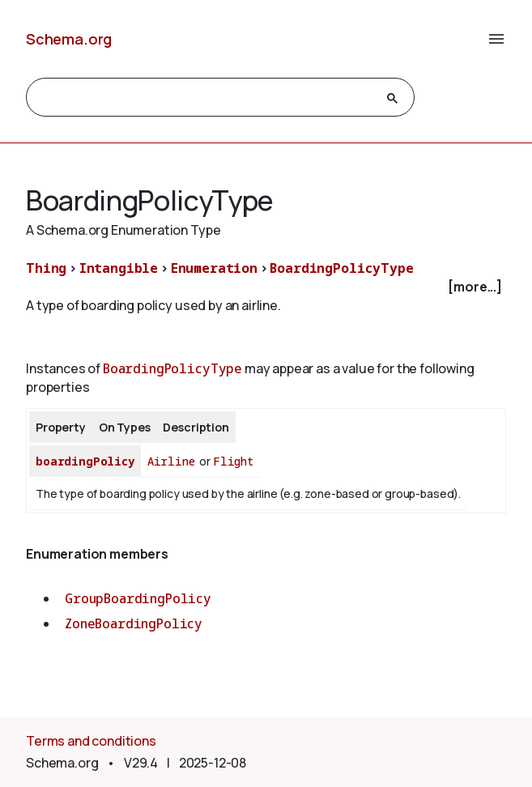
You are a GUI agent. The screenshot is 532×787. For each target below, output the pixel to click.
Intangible (119, 268)
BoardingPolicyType (341, 268)
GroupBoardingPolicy (138, 598)
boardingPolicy (85, 461)
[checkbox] (266, 287)
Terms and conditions (91, 741)
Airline (171, 461)
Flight (233, 461)
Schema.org (69, 39)
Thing (46, 268)
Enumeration (214, 268)
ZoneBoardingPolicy (134, 623)
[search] (206, 98)
